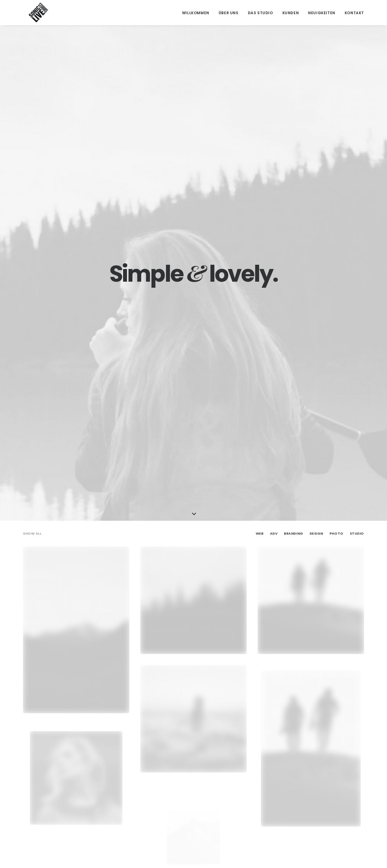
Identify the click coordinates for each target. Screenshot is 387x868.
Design (316, 154)
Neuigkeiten (322, 13)
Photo (337, 154)
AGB (294, 789)
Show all (32, 154)
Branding (293, 154)
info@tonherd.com (130, 811)
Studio (357, 154)
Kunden (291, 13)
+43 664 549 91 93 (128, 804)
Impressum (301, 799)
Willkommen (196, 13)
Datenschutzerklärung (314, 810)
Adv (274, 154)
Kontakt (354, 13)
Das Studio (260, 13)
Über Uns (229, 13)
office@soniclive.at (130, 818)
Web (260, 154)
